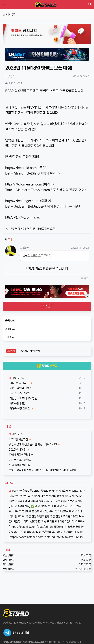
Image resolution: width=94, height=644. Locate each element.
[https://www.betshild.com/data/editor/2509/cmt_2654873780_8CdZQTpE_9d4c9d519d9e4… (47, 537)
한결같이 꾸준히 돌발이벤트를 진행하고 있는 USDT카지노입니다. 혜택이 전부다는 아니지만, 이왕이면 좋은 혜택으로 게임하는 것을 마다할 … (47, 532)
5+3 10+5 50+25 (20, 393)
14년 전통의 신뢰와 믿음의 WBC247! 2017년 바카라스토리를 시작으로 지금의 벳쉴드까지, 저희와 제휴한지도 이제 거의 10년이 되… (47, 501)
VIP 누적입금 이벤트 (20, 388)
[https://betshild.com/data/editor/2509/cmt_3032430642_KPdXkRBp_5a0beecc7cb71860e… (47, 527)
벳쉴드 (47, 366)
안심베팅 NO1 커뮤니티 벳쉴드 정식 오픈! (33, 229)
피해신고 (10, 329)
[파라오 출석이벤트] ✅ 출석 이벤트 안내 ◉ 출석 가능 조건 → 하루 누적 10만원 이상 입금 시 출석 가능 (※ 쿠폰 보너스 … (47, 506)
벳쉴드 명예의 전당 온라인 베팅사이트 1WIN (33, 444)
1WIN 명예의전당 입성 (21, 455)
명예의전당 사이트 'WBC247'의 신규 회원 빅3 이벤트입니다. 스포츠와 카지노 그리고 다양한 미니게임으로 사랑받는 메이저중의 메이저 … (47, 522)
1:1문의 (10, 337)
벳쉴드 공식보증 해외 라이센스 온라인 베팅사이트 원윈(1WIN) (42, 470)
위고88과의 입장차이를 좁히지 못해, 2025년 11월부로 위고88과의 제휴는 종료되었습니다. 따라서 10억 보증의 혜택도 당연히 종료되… (47, 511)
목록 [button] (85, 279)
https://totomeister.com (24, 184)
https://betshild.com (21, 168)
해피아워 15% (17, 404)
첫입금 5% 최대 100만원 (23, 398)
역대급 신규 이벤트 (19, 409)
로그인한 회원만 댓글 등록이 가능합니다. (47, 268)
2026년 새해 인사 (30, 351)
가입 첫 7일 (17, 378)
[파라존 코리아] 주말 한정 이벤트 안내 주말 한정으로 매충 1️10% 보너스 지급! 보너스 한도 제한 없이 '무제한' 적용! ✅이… (47, 516)
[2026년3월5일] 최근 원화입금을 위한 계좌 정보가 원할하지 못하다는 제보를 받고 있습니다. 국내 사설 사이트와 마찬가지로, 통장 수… (47, 496)
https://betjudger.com (22, 201)
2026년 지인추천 (19, 383)
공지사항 (10, 321)
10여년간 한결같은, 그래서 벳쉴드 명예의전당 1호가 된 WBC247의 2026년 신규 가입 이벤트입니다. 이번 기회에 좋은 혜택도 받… (47, 491)
